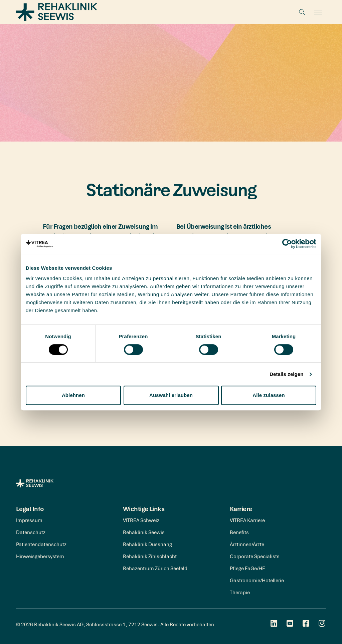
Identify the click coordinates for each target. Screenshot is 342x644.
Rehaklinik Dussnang (147, 544)
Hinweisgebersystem (40, 556)
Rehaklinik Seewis (144, 532)
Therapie (240, 592)
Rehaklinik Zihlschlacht (150, 556)
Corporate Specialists (255, 556)
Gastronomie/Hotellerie (257, 580)
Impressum (29, 520)
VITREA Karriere (247, 520)
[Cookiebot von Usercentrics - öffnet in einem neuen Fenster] (287, 244)
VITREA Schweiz (141, 520)
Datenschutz (31, 532)
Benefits (239, 532)
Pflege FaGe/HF (247, 568)
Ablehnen (73, 395)
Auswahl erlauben (171, 395)
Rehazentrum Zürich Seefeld (155, 568)
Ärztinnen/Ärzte (247, 544)
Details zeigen (286, 374)
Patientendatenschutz (41, 544)
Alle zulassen (269, 395)
